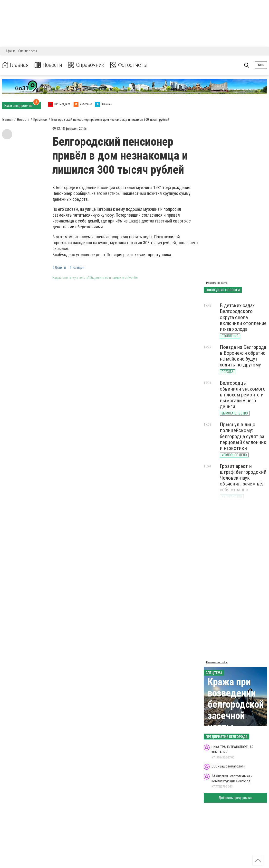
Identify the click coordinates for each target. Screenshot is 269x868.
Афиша (11, 51)
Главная (15, 65)
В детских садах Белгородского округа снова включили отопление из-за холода (243, 317)
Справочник (86, 65)
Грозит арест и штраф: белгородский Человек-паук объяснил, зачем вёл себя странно (243, 478)
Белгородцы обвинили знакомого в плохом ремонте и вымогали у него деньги (243, 395)
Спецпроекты (28, 51)
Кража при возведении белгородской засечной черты (236, 704)
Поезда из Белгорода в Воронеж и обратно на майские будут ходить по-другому (243, 356)
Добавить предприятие (235, 798)
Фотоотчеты (129, 65)
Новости (48, 65)
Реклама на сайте (217, 283)
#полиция (77, 268)
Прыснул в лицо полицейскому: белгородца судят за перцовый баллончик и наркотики (243, 436)
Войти (261, 65)
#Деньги (59, 268)
